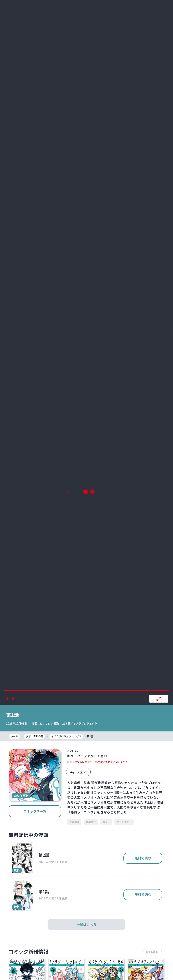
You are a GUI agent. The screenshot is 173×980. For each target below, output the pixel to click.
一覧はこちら (87, 924)
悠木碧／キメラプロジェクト (80, 723)
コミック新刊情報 (29, 951)
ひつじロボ (47, 723)
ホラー (106, 822)
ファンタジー (124, 822)
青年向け (91, 822)
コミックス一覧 (35, 811)
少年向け (74, 822)
